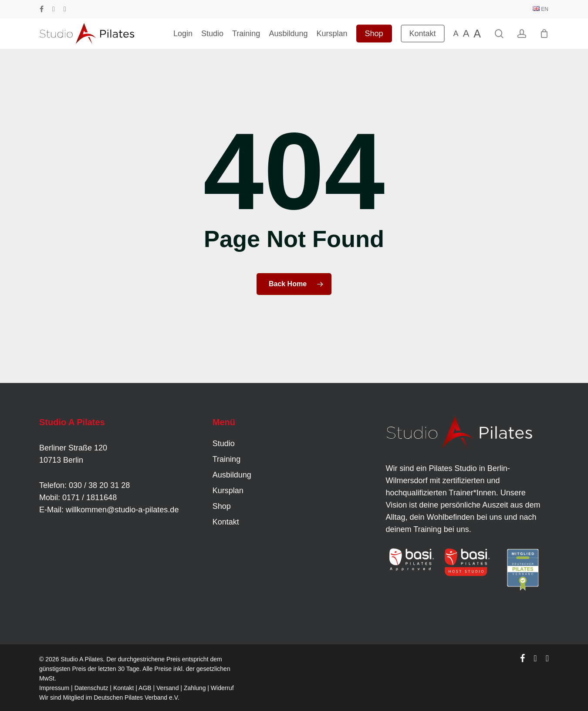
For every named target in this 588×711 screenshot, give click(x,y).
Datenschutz (91, 688)
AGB (145, 688)
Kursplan (228, 491)
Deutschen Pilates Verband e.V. (136, 697)
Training (226, 459)
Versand (167, 688)
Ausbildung (232, 475)
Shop (222, 506)
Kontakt (226, 522)
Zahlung (195, 688)
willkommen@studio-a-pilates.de (122, 510)
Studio (224, 444)
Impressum (54, 688)
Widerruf (222, 688)
